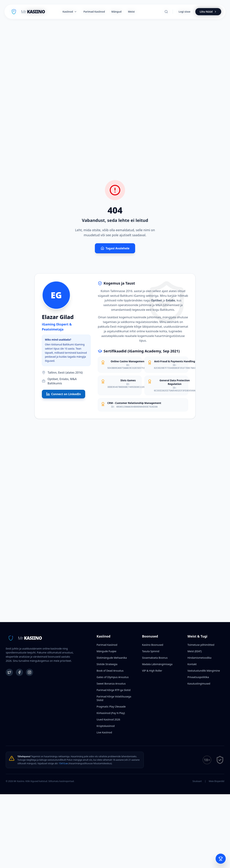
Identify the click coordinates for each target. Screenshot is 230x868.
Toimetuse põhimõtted (201, 645)
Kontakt (192, 664)
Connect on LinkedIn (64, 394)
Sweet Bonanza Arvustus (111, 684)
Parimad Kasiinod (107, 645)
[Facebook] (19, 672)
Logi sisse (185, 12)
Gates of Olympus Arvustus (113, 677)
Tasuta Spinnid (151, 651)
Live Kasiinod (104, 732)
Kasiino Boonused (153, 645)
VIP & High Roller (152, 671)
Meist (131, 12)
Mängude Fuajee (107, 651)
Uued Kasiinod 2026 (108, 719)
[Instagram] (29, 672)
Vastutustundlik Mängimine (204, 671)
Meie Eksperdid (217, 781)
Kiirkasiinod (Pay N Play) (111, 713)
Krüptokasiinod (106, 726)
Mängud (117, 12)
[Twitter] (9, 672)
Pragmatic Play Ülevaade (111, 707)
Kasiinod (70, 12)
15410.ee (63, 763)
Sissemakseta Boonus (155, 658)
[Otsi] (166, 12)
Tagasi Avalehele (115, 248)
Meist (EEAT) (195, 651)
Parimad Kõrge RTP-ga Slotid (114, 690)
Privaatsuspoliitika (198, 677)
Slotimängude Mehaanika (112, 658)
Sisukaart (197, 781)
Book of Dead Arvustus (110, 671)
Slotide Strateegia (107, 664)
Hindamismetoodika (199, 658)
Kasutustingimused (199, 684)
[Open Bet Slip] (221, 859)
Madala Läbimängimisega (157, 664)
